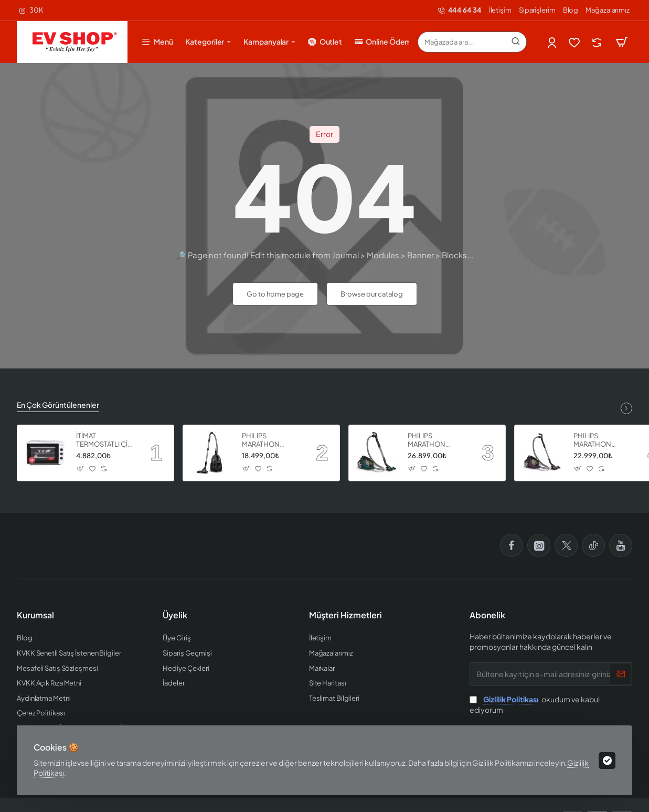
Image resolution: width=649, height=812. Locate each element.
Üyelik (175, 615)
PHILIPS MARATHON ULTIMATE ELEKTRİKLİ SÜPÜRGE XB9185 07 (436, 441)
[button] (81, 468)
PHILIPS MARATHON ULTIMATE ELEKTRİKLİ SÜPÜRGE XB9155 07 (602, 441)
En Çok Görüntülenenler (58, 405)
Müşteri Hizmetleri (345, 615)
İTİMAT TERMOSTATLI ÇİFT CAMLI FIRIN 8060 (106, 441)
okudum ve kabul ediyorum (535, 704)
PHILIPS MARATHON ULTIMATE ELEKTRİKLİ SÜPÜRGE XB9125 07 (270, 441)
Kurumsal (35, 615)
